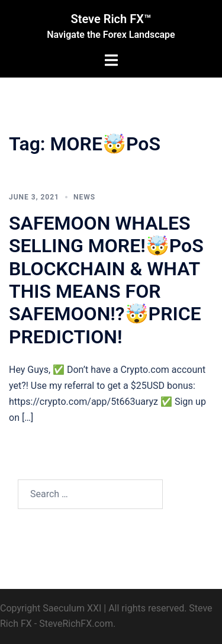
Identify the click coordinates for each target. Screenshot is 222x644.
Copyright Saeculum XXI (51, 608)
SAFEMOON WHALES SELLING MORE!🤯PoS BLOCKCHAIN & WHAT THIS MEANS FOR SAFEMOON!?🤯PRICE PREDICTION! (106, 280)
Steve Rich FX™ (111, 19)
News (84, 197)
